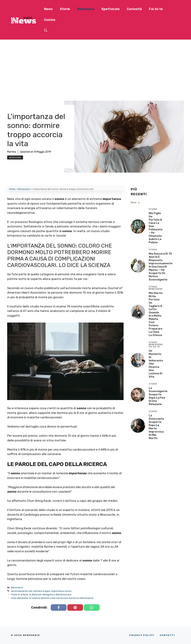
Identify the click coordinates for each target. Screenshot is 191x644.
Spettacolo (111, 9)
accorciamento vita (22, 591)
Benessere (86, 9)
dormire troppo (42, 591)
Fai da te (156, 9)
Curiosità (134, 9)
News (48, 9)
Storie (65, 9)
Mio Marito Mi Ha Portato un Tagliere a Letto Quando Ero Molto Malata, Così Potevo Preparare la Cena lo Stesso (156, 314)
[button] (46, 31)
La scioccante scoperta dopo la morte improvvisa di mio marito (156, 427)
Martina (12, 152)
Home (12, 189)
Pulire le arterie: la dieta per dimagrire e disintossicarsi (41, 594)
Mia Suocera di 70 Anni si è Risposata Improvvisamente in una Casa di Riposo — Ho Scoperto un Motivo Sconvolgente (161, 267)
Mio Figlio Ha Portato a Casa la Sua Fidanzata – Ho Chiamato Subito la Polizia (156, 228)
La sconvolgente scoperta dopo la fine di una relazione (158, 396)
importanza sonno (61, 591)
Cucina (50, 20)
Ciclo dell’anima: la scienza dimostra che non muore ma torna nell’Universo (52, 598)
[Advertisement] (95, 67)
